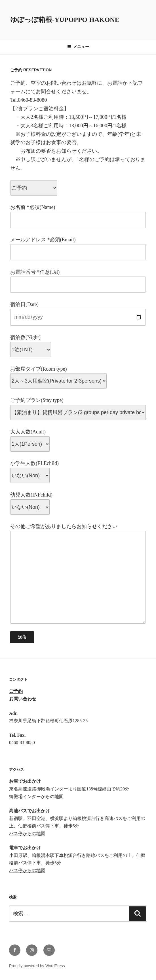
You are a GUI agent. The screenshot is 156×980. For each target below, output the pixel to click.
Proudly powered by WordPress (37, 966)
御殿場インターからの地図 (36, 797)
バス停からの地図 (27, 833)
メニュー (78, 47)
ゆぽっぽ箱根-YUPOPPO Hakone (65, 20)
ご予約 (16, 691)
